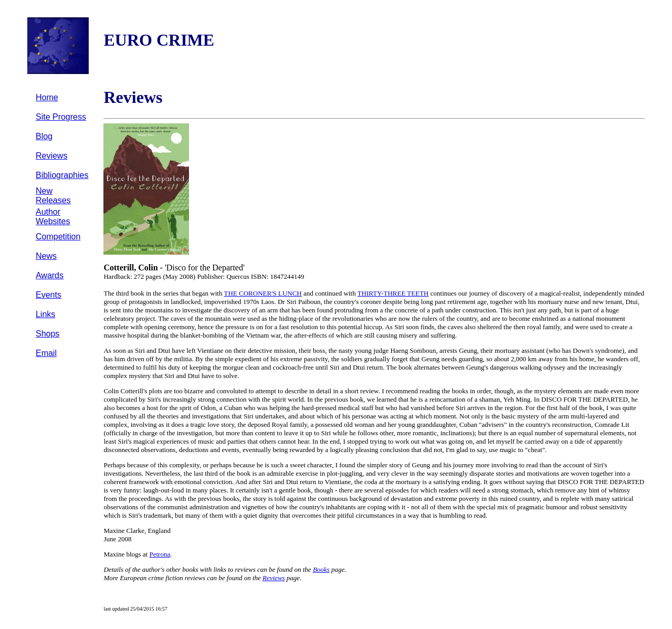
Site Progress (61, 117)
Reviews (51, 156)
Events (49, 295)
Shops (48, 334)
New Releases (53, 196)
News (46, 256)
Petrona (160, 554)
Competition (58, 237)
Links (45, 314)
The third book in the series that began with (164, 293)
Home (47, 97)
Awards (50, 275)
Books (321, 569)
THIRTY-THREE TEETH (393, 293)
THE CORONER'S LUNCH (263, 293)
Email (46, 353)
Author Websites (53, 217)
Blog (44, 136)
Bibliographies (62, 175)
